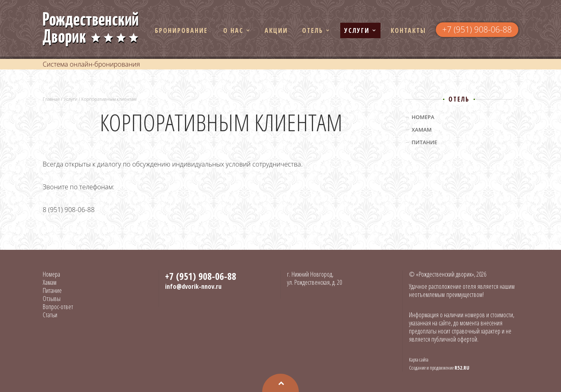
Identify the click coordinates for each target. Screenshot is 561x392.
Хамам (422, 130)
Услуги (357, 30)
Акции (276, 30)
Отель (313, 30)
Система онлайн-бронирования (91, 64)
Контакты (408, 30)
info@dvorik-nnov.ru (193, 286)
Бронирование (181, 30)
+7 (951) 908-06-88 (477, 29)
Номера (423, 117)
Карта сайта (419, 360)
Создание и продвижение (439, 368)
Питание (425, 142)
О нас (233, 30)
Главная (51, 99)
